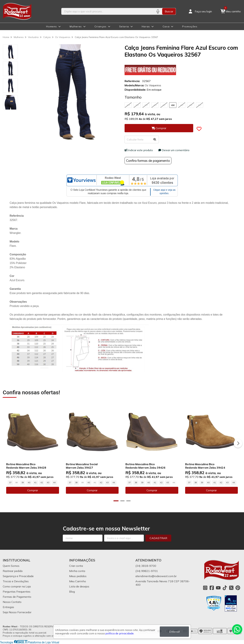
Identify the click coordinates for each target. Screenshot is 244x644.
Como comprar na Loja (17, 586)
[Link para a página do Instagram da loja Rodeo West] (205, 588)
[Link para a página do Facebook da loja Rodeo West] (212, 588)
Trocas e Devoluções (16, 581)
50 (200, 105)
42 (164, 105)
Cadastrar (158, 538)
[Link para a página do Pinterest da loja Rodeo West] (238, 588)
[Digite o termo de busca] (107, 11)
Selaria (124, 26)
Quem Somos (11, 566)
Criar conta (76, 566)
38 (146, 105)
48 (191, 105)
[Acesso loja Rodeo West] (200, 11)
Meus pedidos (78, 576)
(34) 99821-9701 (147, 571)
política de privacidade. (120, 633)
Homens (52, 26)
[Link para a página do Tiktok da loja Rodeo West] (225, 588)
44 (173, 105)
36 (137, 105)
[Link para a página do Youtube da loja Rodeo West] (218, 588)
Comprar (33, 490)
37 (10, 483)
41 (35, 483)
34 (128, 105)
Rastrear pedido (13, 571)
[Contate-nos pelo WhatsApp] (237, 629)
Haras (146, 26)
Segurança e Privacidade (18, 576)
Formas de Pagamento (17, 597)
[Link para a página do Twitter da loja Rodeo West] (231, 588)
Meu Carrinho (78, 581)
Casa (166, 26)
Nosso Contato (12, 602)
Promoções (190, 26)
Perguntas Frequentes (17, 592)
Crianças (101, 26)
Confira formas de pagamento (148, 161)
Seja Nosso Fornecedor (17, 612)
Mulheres (76, 26)
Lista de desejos (79, 586)
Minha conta (77, 571)
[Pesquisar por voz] (158, 11)
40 (155, 105)
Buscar (169, 11)
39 (23, 483)
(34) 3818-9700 (146, 566)
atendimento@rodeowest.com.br (156, 576)
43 (48, 483)
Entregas (8, 607)
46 (182, 105)
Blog (72, 592)
